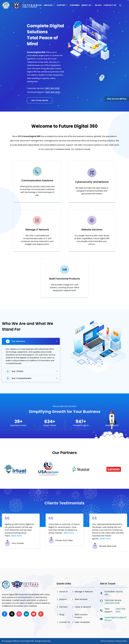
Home (39, 5)
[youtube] (34, 614)
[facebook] (5, 614)
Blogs (98, 5)
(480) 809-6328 (52, 88)
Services (49, 5)
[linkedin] (26, 614)
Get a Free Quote (40, 100)
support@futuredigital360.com (115, 619)
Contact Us (110, 5)
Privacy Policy (121, 641)
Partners (75, 5)
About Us (87, 5)
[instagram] (19, 614)
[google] (41, 614)
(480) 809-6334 (53, 92)
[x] (12, 614)
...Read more (16, 536)
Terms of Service (107, 641)
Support (62, 5)
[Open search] (120, 5)
